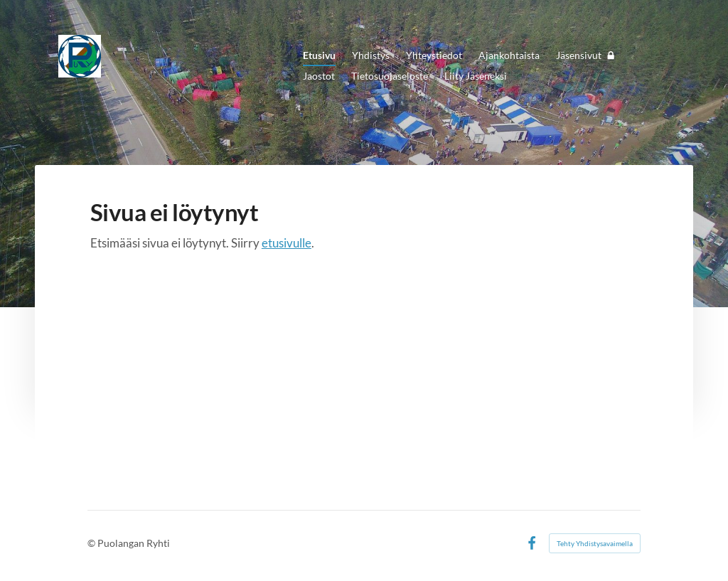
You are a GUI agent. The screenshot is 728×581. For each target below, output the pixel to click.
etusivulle (287, 243)
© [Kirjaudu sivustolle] (92, 543)
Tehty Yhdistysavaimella (595, 543)
